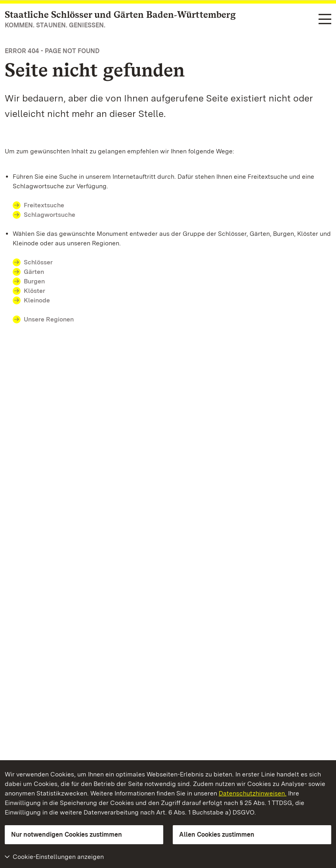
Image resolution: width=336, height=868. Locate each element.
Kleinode (37, 300)
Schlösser (38, 262)
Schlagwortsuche (50, 215)
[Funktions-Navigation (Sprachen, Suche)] (325, 20)
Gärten (34, 272)
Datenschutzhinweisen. (253, 793)
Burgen (34, 281)
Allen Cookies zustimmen (217, 835)
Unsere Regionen (49, 319)
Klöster (34, 291)
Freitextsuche (44, 205)
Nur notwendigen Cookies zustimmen (67, 835)
